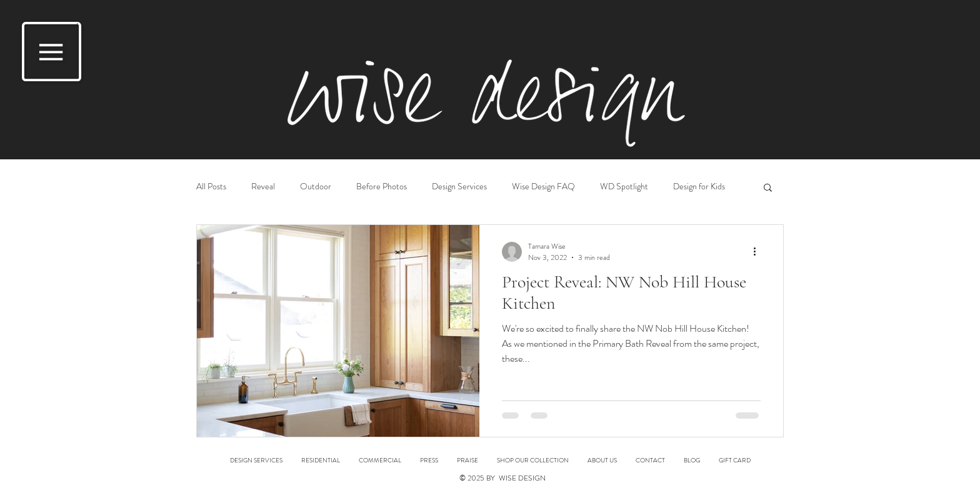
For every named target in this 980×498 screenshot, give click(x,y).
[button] (52, 52)
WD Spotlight (624, 187)
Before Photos (382, 187)
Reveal (263, 187)
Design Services (459, 187)
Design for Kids (699, 187)
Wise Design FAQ (543, 187)
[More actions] (759, 252)
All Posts (211, 187)
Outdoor (316, 187)
